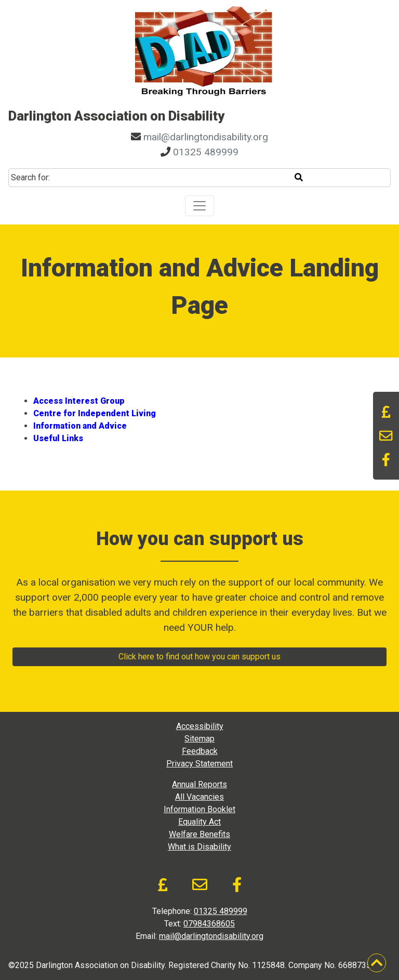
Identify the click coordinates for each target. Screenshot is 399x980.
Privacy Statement (199, 764)
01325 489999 (206, 152)
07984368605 (209, 924)
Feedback (200, 751)
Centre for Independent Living (95, 413)
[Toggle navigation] (199, 206)
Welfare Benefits (199, 834)
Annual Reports (199, 784)
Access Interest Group (79, 401)
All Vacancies (199, 797)
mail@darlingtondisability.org (206, 137)
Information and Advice (80, 426)
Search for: (30, 177)
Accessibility (200, 726)
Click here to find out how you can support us (199, 657)
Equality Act (199, 822)
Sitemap (199, 739)
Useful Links (58, 438)
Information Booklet (199, 809)
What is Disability (199, 847)
